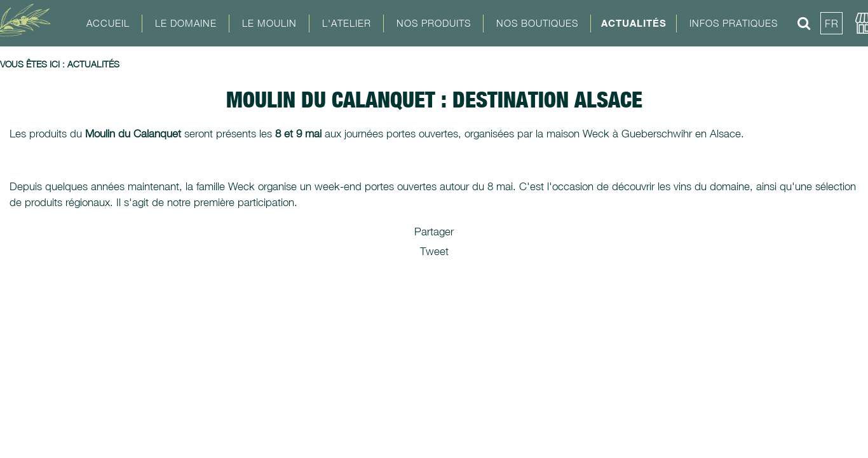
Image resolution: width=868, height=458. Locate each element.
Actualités (634, 23)
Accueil (108, 23)
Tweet (434, 251)
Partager (434, 232)
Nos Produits (434, 23)
